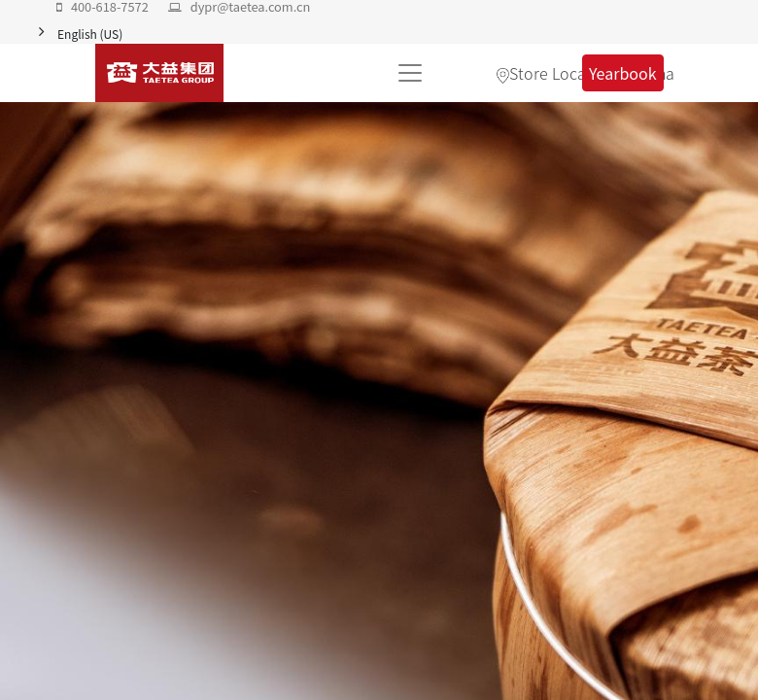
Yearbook (623, 73)
